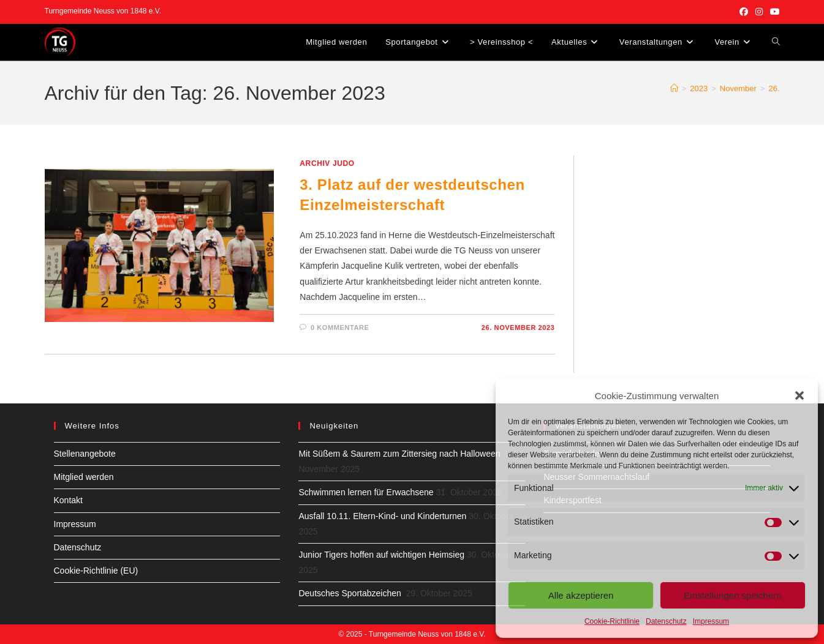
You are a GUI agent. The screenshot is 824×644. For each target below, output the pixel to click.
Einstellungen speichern (732, 595)
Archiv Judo (327, 163)
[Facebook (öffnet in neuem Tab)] (744, 12)
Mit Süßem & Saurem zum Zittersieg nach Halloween (399, 454)
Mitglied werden (84, 477)
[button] (799, 395)
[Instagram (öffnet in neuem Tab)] (759, 12)
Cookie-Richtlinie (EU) (96, 571)
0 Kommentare (340, 328)
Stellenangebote (85, 454)
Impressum (711, 621)
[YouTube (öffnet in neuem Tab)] (773, 12)
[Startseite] (674, 88)
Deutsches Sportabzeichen (351, 593)
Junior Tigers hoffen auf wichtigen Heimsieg (381, 555)
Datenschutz (666, 621)
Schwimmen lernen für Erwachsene (366, 492)
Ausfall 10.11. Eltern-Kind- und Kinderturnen (382, 516)
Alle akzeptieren (581, 595)
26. (774, 88)
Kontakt (68, 500)
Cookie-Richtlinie (612, 621)
